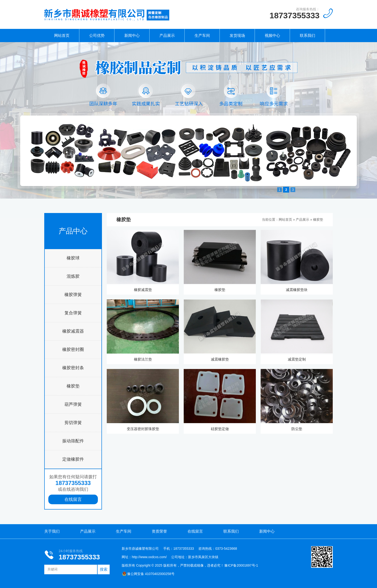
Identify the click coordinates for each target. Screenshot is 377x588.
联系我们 (308, 36)
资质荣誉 (159, 531)
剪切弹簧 (73, 423)
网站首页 (62, 36)
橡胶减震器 (73, 331)
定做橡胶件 (73, 459)
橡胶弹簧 (73, 295)
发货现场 (237, 36)
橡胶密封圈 (73, 349)
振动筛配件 (73, 441)
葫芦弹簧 (73, 404)
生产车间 (202, 36)
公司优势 (97, 36)
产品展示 (167, 36)
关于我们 (52, 531)
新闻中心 (132, 36)
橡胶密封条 (73, 368)
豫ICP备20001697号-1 (241, 565)
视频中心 (272, 36)
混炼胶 (73, 276)
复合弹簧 (73, 313)
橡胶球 (73, 258)
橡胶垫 (73, 386)
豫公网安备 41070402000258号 (148, 574)
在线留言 (73, 499)
